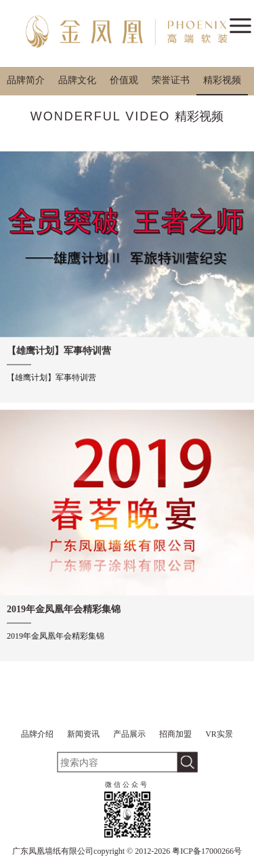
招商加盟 (175, 734)
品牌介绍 (37, 734)
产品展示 (129, 734)
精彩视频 (222, 80)
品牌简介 (26, 80)
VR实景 (219, 734)
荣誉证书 (171, 80)
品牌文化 (77, 80)
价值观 (124, 80)
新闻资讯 (83, 734)
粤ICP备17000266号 (207, 851)
